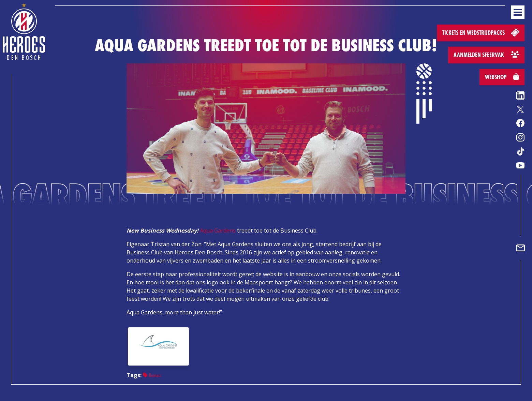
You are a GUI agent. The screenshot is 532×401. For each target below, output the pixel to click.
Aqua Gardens (218, 231)
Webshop (502, 77)
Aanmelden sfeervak (486, 55)
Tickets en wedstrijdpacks (481, 32)
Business (152, 375)
